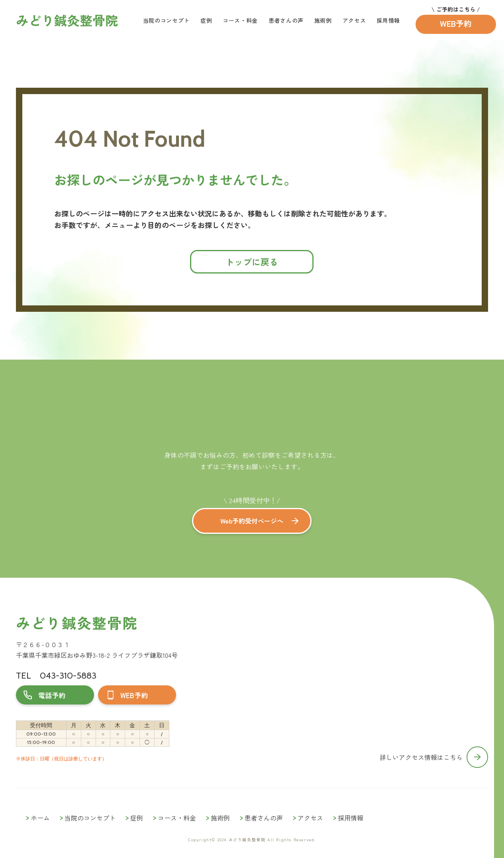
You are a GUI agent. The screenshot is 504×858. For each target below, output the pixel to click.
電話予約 (52, 695)
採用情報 (388, 20)
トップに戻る (252, 262)
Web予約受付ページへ (252, 521)
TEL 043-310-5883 (56, 676)
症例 (206, 20)
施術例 (323, 20)
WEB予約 (456, 23)
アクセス (354, 20)
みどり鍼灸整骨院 (77, 623)
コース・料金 (240, 20)
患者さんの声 (286, 20)
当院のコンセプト (167, 20)
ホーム (40, 818)
